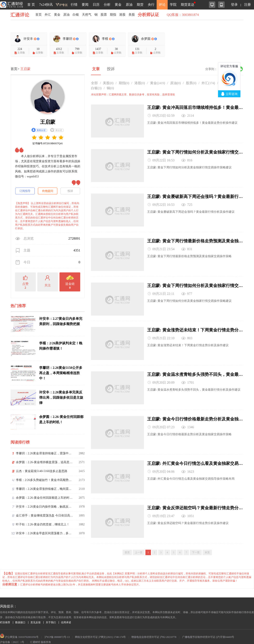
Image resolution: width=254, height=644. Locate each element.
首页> (15, 69)
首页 (39, 15)
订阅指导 (25, 191)
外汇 (48, 15)
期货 (140, 5)
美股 (136, 15)
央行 (151, 5)
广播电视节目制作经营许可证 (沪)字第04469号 (208, 630)
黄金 (118, 5)
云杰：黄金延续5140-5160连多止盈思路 (42, 471)
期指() (124, 83)
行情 (74, 5)
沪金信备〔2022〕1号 (12, 635)
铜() (110, 88)
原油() (175, 83)
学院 (173, 5)
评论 (162, 5)
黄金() (158, 83)
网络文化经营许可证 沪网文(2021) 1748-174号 (100, 630)
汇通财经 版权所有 (41, 635)
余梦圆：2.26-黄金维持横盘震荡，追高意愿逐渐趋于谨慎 (44, 462)
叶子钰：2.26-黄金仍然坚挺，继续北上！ (43, 524)
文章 (96, 69)
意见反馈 (36, 615)
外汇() (208, 83)
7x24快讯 (46, 5)
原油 (129, 5)
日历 (96, 5)
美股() (108, 83)
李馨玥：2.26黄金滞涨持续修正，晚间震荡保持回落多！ (44, 489)
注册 (247, 5)
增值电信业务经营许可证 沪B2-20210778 (154, 630)
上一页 (139, 545)
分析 (107, 5)
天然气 (89, 15)
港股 (126, 15)
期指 (117, 15)
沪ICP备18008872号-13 (57, 630)
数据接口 (20, 615)
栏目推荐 (5, 615)
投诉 (70, 191)
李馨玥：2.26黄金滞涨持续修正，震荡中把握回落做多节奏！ (44, 453)
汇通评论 (21, 15)
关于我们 (51, 615)
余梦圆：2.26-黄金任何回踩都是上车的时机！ (44, 498)
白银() (96, 88)
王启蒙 (25, 69)
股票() (191, 83)
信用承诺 (66, 615)
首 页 (31, 5)
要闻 (85, 5)
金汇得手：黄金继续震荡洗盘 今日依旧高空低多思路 (44, 516)
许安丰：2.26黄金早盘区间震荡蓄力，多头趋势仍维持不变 (44, 533)
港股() (140, 83)
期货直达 (188, 5)
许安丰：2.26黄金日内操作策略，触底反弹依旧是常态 (44, 507)
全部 (94, 83)
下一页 (196, 545)
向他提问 (48, 191)
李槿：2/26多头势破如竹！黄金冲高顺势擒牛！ (44, 480)
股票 (107, 15)
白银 (78, 15)
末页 (207, 545)
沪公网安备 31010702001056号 (19, 630)
